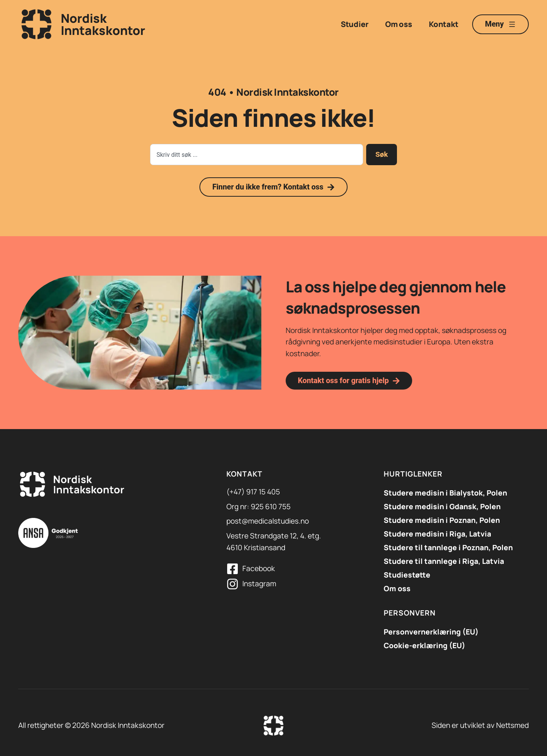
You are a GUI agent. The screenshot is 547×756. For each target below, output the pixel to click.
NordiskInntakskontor (103, 24)
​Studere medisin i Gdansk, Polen (442, 507)
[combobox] (257, 155)
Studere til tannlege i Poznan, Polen (448, 548)
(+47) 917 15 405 (253, 492)
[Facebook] (232, 569)
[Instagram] (232, 584)
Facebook (259, 568)
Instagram (259, 584)
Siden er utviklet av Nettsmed (480, 725)
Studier (355, 24)
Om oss (399, 24)
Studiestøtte (407, 575)
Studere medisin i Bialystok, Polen (445, 493)
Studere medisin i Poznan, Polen (442, 520)
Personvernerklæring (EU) (431, 632)
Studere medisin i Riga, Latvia (437, 534)
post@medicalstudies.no (268, 521)
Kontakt (444, 24)
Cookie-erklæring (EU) (424, 646)
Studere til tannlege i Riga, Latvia (444, 561)
